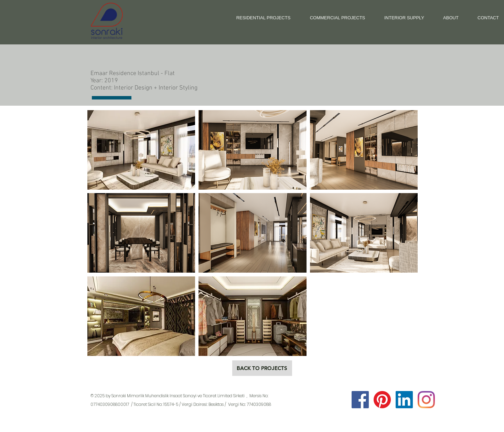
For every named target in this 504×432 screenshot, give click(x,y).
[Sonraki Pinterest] (382, 400)
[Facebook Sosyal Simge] (360, 400)
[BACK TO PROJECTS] (262, 368)
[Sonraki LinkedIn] (404, 400)
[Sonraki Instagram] (426, 400)
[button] (141, 150)
